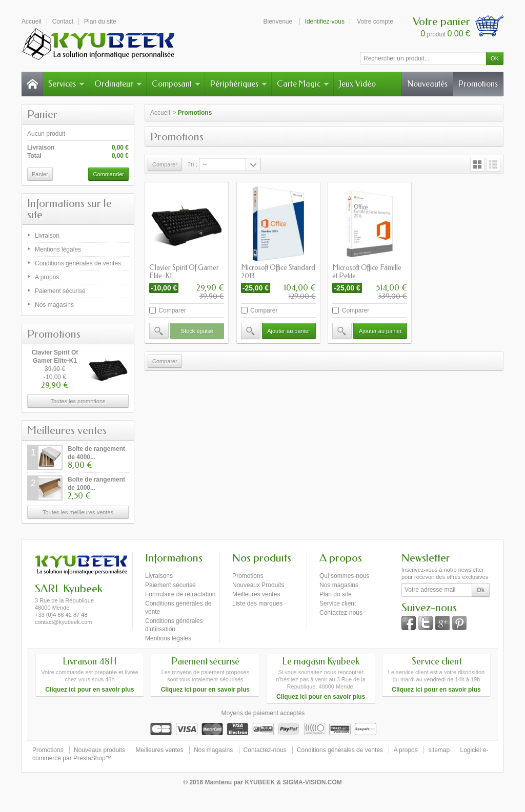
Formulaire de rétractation (180, 594)
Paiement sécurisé (60, 291)
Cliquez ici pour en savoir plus (89, 690)
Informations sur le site (69, 209)
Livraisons (159, 576)
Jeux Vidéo (357, 84)
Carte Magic (303, 84)
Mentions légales (58, 249)
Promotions (478, 84)
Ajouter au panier (289, 331)
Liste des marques (257, 603)
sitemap (439, 750)
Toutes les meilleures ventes (78, 512)
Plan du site (336, 594)
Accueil (160, 113)
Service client (338, 603)
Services (66, 84)
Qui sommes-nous (344, 576)
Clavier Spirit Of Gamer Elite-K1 (184, 272)
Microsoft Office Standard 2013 (278, 272)
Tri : (192, 164)
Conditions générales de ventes (78, 263)
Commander (108, 174)
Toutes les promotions (78, 401)
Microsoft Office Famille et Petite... (367, 272)
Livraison (47, 236)
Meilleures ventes (67, 430)
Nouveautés (427, 84)
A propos (47, 277)
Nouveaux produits (99, 750)
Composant (176, 84)
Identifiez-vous (325, 22)
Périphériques (239, 84)
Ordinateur (118, 84)
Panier (42, 114)
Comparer (172, 310)
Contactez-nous (341, 613)
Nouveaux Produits (258, 585)
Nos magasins (54, 305)
